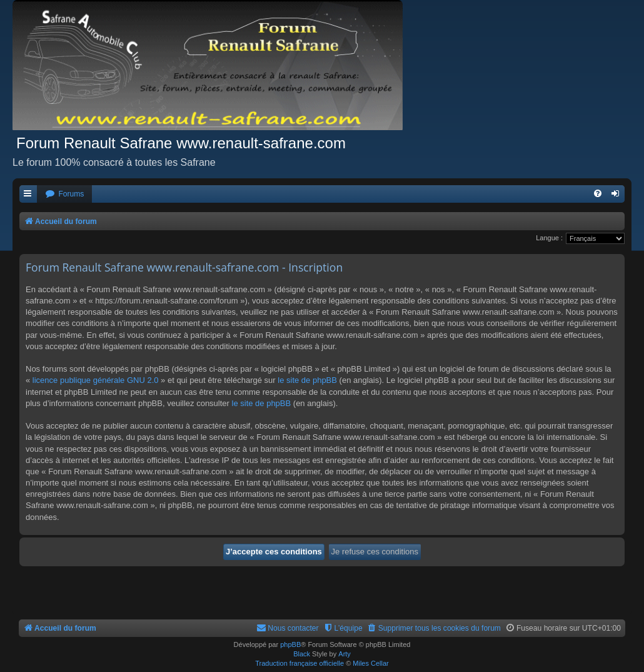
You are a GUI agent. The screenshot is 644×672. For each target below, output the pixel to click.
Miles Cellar (370, 663)
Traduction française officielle (299, 663)
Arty (345, 654)
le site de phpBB (307, 380)
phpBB (290, 644)
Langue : (549, 238)
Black (302, 654)
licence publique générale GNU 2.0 (96, 380)
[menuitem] (64, 194)
